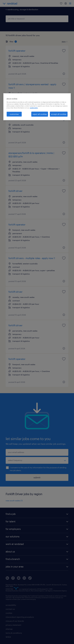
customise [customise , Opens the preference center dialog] (14, 114)
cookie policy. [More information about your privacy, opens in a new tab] (34, 108)
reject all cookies (40, 114)
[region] (37, 107)
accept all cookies (59, 114)
